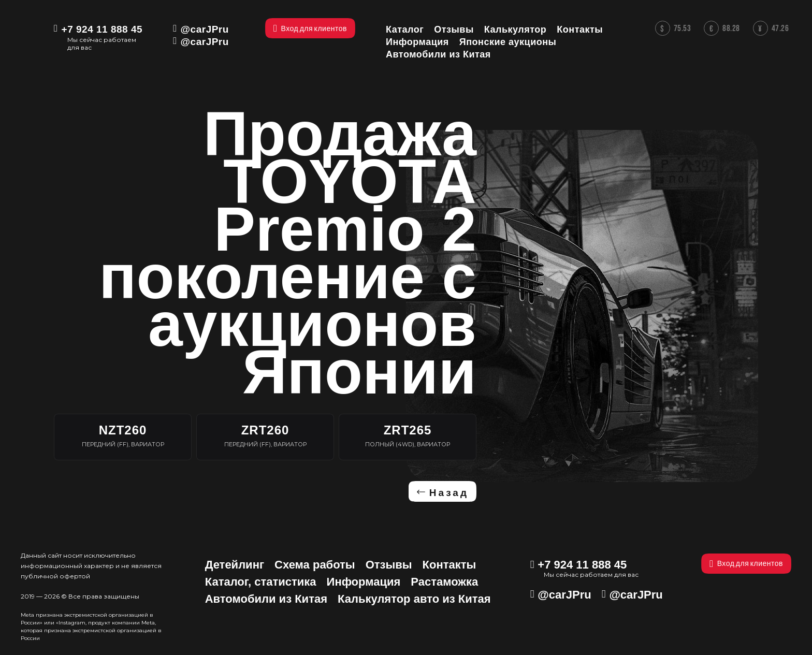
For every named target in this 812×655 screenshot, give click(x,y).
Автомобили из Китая (266, 599)
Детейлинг (235, 565)
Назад (449, 493)
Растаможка (444, 582)
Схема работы (315, 565)
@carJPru (205, 29)
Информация (364, 582)
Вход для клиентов (746, 564)
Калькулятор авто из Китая (414, 599)
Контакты (450, 565)
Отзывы (389, 565)
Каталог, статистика (261, 582)
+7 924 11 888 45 (102, 29)
